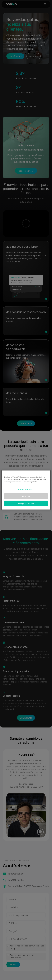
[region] (26, 490)
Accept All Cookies (26, 503)
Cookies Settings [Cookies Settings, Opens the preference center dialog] (26, 489)
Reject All (26, 496)
